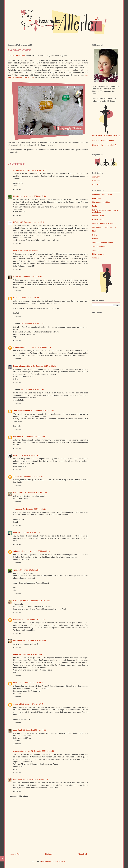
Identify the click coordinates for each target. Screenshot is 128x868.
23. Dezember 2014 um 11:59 (42, 751)
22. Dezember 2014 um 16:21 (30, 654)
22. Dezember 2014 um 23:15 (32, 683)
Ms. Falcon (18, 641)
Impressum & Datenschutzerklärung (106, 135)
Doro (15, 533)
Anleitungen (97, 198)
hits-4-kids (18, 196)
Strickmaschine (98, 254)
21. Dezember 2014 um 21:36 (38, 601)
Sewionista (18, 170)
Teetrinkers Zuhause (22, 411)
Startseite (49, 854)
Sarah (16, 277)
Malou (16, 654)
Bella (15, 298)
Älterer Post (82, 854)
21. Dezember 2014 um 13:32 (33, 437)
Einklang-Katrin (20, 601)
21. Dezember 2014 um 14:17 (29, 455)
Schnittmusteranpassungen (103, 243)
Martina (16, 683)
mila (15, 251)
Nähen (95, 235)
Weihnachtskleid (20, 56)
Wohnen (95, 258)
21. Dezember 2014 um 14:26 (31, 476)
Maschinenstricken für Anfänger (104, 227)
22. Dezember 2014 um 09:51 (34, 641)
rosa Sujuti (18, 730)
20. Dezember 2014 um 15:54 (34, 196)
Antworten (17, 189)
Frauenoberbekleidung (23, 366)
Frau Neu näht (19, 779)
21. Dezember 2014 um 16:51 (34, 509)
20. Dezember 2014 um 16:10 (33, 222)
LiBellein (17, 222)
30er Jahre (96, 177)
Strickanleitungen (99, 246)
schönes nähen (20, 551)
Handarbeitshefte (99, 220)
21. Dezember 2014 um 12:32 (32, 390)
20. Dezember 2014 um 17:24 (29, 251)
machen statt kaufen (22, 751)
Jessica (16, 704)
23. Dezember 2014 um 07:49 (32, 704)
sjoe (15, 570)
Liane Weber (18, 619)
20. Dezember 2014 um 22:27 (30, 298)
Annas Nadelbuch (21, 347)
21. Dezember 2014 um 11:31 (40, 347)
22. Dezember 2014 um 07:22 (36, 619)
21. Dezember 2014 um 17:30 (30, 533)
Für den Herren (98, 216)
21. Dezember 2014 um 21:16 (29, 570)
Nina (15, 455)
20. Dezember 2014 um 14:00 (35, 170)
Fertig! (95, 206)
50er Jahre (96, 185)
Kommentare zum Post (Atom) (53, 862)
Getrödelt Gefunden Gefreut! (103, 140)
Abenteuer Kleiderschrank (102, 195)
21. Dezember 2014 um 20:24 (38, 551)
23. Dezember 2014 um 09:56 (34, 730)
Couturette (18, 509)
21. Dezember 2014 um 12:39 (42, 411)
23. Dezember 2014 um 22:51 (37, 779)
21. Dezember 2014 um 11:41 (44, 366)
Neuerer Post (15, 854)
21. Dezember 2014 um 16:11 (35, 493)
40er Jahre (96, 181)
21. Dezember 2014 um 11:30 (32, 324)
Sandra (16, 476)
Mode (94, 231)
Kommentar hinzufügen (19, 796)
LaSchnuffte (18, 493)
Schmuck (96, 239)
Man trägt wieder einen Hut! (103, 223)
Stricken (95, 250)
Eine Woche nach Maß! (101, 202)
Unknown (17, 437)
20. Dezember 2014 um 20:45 (30, 277)
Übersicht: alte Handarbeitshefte (105, 145)
